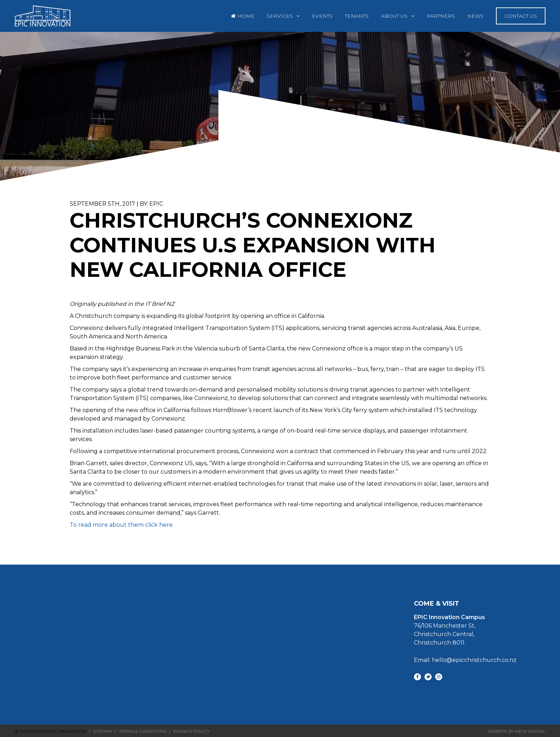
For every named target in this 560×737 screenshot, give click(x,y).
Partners (441, 16)
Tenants (357, 16)
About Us (394, 16)
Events (322, 16)
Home (246, 16)
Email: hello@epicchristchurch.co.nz (465, 660)
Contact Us (521, 16)
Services (280, 16)
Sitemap (103, 731)
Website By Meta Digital (517, 731)
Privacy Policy (192, 731)
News (475, 16)
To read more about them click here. (122, 525)
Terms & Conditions (143, 731)
